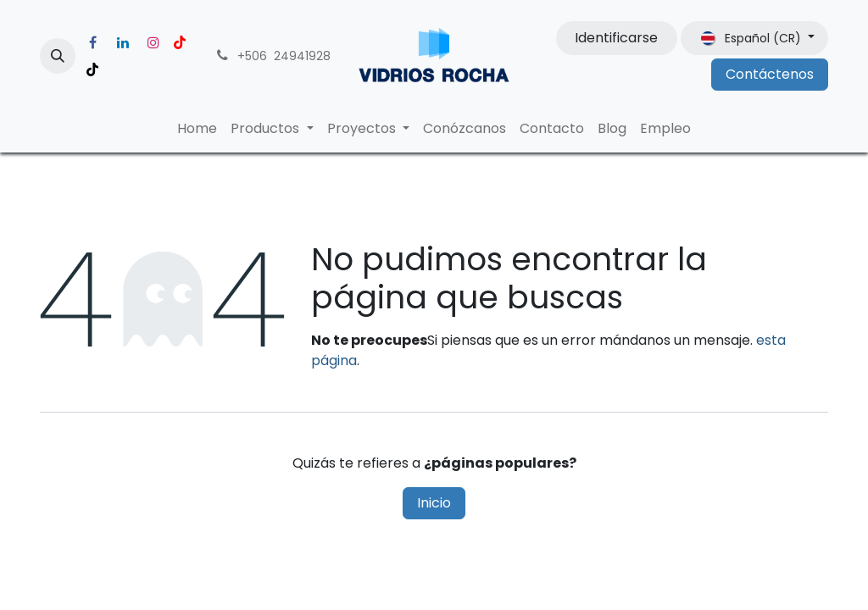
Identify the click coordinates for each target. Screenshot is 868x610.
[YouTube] (180, 42)
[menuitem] (197, 129)
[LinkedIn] (123, 42)
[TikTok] (92, 69)
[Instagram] (153, 42)
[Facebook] (92, 42)
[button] (58, 56)
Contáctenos (770, 74)
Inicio (434, 503)
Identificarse (616, 38)
